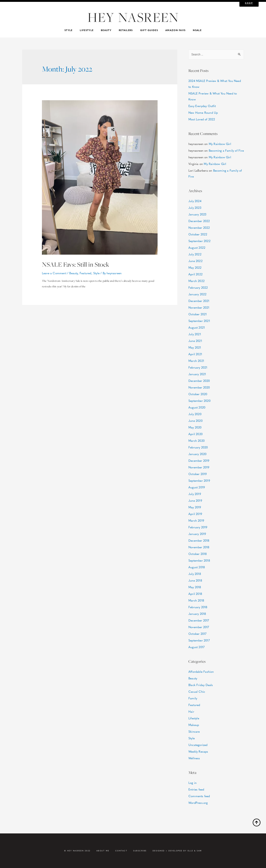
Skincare (194, 731)
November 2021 (199, 307)
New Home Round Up (203, 113)
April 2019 (195, 514)
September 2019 (199, 481)
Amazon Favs (175, 30)
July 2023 (195, 208)
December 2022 (199, 221)
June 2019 (195, 500)
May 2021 (195, 347)
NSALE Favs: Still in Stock (81, 264)
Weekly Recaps (198, 751)
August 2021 (197, 327)
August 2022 (197, 248)
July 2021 (195, 334)
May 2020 (195, 427)
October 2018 (198, 554)
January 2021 (197, 374)
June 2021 (195, 341)
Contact (121, 851)
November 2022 (199, 228)
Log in (192, 783)
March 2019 (196, 520)
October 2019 (198, 474)
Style (69, 30)
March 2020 (197, 441)
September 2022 (199, 241)
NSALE (197, 30)
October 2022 (198, 234)
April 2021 (195, 354)
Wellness (194, 758)
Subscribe (140, 851)
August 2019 (197, 487)
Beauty (106, 30)
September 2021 (199, 321)
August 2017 (196, 647)
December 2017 (199, 620)
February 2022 (198, 287)
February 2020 (198, 447)
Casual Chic (197, 691)
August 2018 (197, 567)
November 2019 (199, 467)
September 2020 (199, 401)
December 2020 (199, 381)
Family (193, 698)
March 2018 (196, 600)
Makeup (194, 725)
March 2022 (196, 281)
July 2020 (195, 414)
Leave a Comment (54, 273)
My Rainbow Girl (220, 144)
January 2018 (197, 614)
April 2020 (196, 434)
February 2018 (198, 607)
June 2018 (195, 580)
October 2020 (198, 394)
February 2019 (198, 527)
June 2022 (195, 261)
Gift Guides (149, 30)
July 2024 (195, 201)
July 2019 (195, 494)
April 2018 (195, 594)
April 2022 (195, 274)
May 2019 (195, 507)
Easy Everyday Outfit (202, 106)
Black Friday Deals (201, 685)
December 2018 (199, 540)
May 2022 (195, 267)
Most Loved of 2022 (202, 119)
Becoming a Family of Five (226, 150)
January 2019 (197, 534)
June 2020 (196, 421)
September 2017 (199, 640)
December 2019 (199, 461)
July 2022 (195, 254)
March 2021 (196, 361)
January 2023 (197, 214)
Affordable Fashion (201, 672)
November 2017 (199, 627)
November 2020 (199, 387)
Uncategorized (198, 745)
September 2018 (199, 560)
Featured (86, 273)
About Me (103, 851)
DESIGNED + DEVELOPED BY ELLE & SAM (177, 851)
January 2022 (197, 294)
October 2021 (198, 314)
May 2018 (195, 587)
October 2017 (197, 634)
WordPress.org (198, 803)
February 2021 (198, 367)
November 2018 (199, 547)
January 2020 (197, 454)
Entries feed (196, 789)
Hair (191, 711)
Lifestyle (87, 30)
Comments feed (199, 796)
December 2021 (199, 301)
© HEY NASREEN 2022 (77, 851)
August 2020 (197, 407)
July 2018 (195, 574)
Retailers (126, 30)
